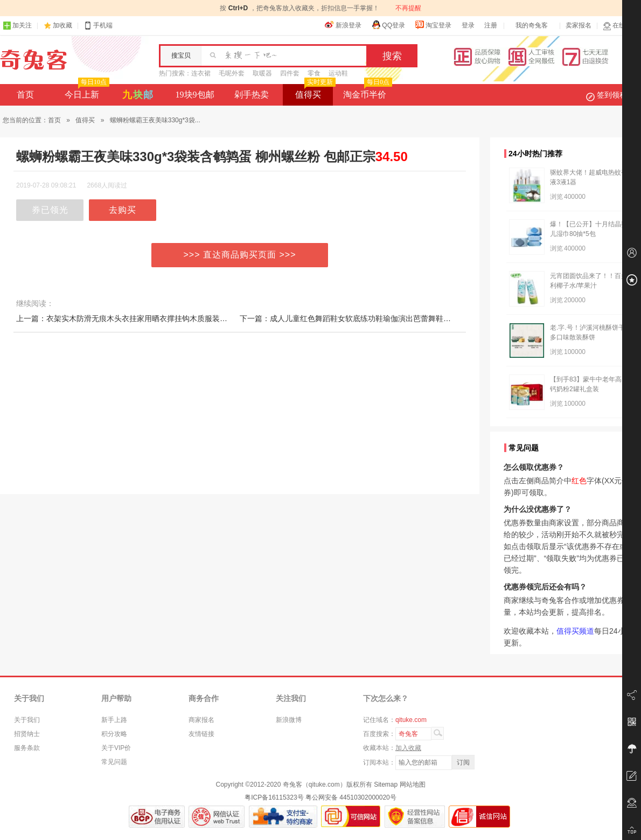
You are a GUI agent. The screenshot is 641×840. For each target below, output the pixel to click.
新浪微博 (289, 720)
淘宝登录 (433, 25)
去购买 (123, 210)
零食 (314, 73)
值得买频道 (575, 631)
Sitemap (386, 785)
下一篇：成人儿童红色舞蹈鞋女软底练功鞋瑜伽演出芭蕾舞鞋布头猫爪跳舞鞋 (368, 318)
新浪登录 (343, 25)
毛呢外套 (232, 73)
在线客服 (621, 26)
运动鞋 (338, 73)
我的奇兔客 (532, 25)
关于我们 (27, 720)
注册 (491, 25)
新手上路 (114, 720)
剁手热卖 (252, 95)
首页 (25, 95)
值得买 (314, 92)
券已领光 (50, 210)
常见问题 (114, 762)
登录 (468, 25)
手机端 (98, 26)
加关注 (17, 26)
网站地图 (413, 785)
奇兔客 (34, 60)
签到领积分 (612, 95)
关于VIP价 (116, 748)
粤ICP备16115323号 (274, 797)
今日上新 (86, 92)
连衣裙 (201, 73)
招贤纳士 (27, 734)
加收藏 (62, 25)
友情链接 (201, 734)
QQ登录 (388, 25)
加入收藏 (408, 748)
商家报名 (201, 720)
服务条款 (27, 748)
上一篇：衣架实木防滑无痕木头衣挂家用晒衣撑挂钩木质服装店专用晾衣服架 (144, 318)
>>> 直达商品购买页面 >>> (240, 255)
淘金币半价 (367, 92)
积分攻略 (114, 734)
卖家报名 (579, 25)
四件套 (290, 73)
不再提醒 (408, 8)
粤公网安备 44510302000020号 (351, 797)
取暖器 (262, 73)
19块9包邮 (195, 95)
